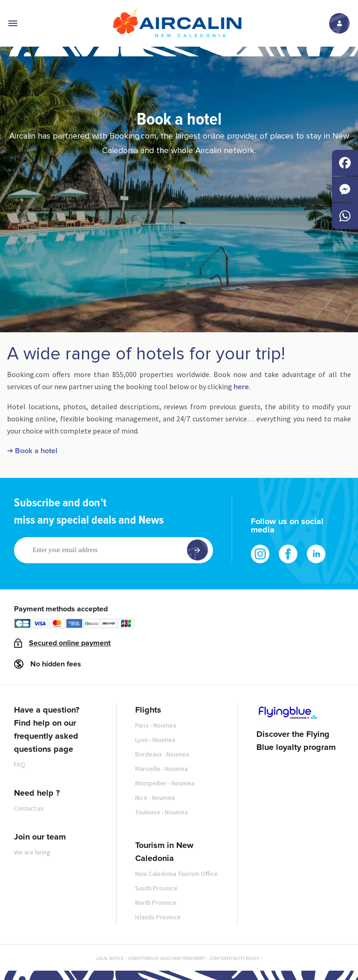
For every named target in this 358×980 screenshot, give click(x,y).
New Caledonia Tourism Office (176, 874)
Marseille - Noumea (162, 769)
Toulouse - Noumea (162, 812)
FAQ (20, 764)
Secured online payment (70, 643)
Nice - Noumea (155, 798)
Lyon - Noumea (155, 740)
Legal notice (110, 958)
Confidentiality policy (234, 958)
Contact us (29, 808)
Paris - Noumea (156, 725)
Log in (339, 23)
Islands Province (158, 917)
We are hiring (32, 852)
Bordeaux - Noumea (162, 754)
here (241, 387)
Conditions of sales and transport (167, 958)
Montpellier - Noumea (165, 783)
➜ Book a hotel (32, 451)
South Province (156, 888)
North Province (156, 903)
